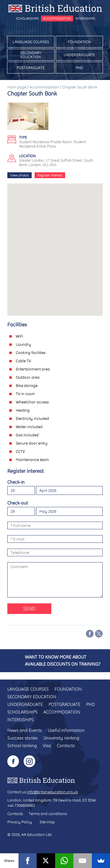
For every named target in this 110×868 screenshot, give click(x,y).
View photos (20, 175)
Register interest (50, 175)
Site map (47, 822)
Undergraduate (79, 55)
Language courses (31, 42)
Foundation (79, 42)
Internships (85, 19)
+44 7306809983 (21, 805)
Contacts (66, 746)
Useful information (66, 730)
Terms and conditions (48, 814)
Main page (17, 87)
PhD (79, 68)
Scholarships (27, 19)
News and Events (25, 730)
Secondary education (31, 55)
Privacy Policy (20, 822)
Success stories (22, 738)
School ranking (22, 746)
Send (29, 609)
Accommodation (57, 19)
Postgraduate (31, 68)
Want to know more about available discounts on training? (63, 661)
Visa (47, 746)
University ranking (61, 738)
